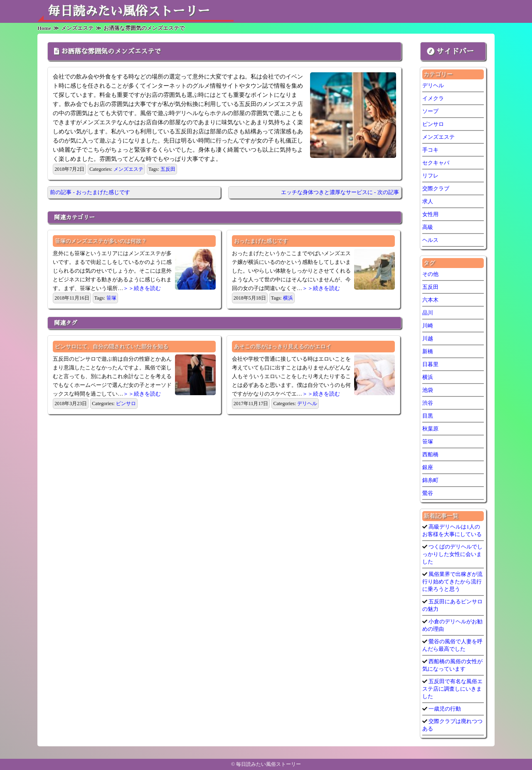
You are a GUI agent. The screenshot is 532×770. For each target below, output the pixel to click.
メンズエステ (128, 169)
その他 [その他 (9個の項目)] (430, 274)
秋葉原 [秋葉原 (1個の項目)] (430, 429)
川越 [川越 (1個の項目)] (428, 338)
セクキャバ (436, 163)
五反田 (168, 169)
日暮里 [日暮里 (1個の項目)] (430, 364)
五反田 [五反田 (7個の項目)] (430, 287)
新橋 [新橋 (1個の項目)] (428, 351)
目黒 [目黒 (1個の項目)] (428, 416)
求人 (428, 201)
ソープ (430, 111)
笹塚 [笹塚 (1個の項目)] (428, 442)
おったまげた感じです (261, 241)
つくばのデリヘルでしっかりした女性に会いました (452, 554)
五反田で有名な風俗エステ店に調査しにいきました (452, 689)
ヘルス (430, 240)
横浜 (288, 298)
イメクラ (433, 98)
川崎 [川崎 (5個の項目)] (428, 326)
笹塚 (111, 298)
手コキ (430, 150)
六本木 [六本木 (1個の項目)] (430, 300)
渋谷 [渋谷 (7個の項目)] (428, 403)
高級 (428, 227)
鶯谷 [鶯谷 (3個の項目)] (428, 493)
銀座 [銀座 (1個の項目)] (428, 467)
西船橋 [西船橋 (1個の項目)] (430, 454)
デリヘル (307, 403)
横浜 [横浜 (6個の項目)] (428, 377)
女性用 (430, 214)
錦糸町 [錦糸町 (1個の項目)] (430, 480)
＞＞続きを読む (142, 288)
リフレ (430, 176)
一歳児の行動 (444, 709)
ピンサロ (126, 403)
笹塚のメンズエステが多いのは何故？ (101, 241)
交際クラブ (436, 188)
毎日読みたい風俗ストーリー (129, 11)
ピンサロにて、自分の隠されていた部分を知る (112, 346)
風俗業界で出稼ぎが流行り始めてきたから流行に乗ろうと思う (452, 582)
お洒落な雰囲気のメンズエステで (111, 52)
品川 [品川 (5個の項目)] (428, 313)
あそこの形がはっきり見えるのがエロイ (283, 346)
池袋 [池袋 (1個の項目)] (428, 390)
